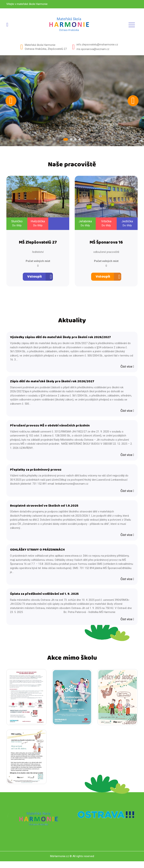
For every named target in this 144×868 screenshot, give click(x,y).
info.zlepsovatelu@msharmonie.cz (97, 45)
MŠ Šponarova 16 (106, 244)
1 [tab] (67, 140)
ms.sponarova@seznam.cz (93, 49)
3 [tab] (75, 140)
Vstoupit (35, 278)
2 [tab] (71, 140)
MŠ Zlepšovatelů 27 (38, 244)
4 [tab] (78, 140)
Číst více (127, 368)
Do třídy (17, 226)
